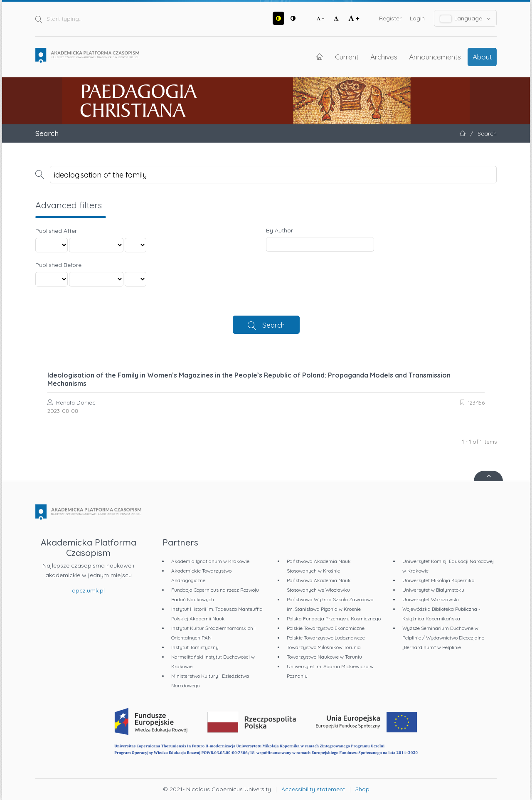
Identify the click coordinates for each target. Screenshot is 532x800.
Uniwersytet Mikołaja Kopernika (438, 580)
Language (465, 19)
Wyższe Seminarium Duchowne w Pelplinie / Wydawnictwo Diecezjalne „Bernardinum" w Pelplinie (443, 638)
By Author (280, 230)
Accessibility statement (313, 789)
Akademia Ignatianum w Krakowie (210, 561)
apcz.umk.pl (88, 590)
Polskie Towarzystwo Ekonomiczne (326, 628)
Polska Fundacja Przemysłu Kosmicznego (334, 619)
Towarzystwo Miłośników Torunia (324, 647)
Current (347, 57)
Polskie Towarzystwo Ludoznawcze (326, 638)
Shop (362, 789)
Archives (384, 57)
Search (273, 325)
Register (390, 18)
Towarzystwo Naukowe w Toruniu (324, 657)
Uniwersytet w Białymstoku (433, 590)
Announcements (435, 57)
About (482, 57)
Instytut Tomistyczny (195, 647)
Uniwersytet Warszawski (431, 599)
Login (417, 18)
